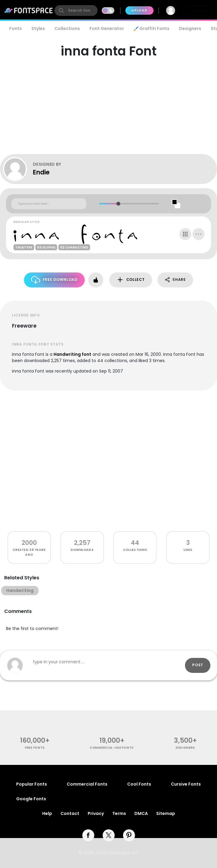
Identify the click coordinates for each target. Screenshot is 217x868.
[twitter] (109, 835)
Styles (38, 28)
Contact (70, 813)
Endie (41, 172)
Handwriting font (72, 354)
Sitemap (166, 813)
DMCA (141, 813)
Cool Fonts (139, 784)
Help (47, 813)
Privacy (96, 813)
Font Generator (107, 28)
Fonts (16, 28)
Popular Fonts (32, 784)
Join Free (198, 10)
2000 (29, 543)
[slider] (118, 204)
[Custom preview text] (49, 204)
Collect (131, 280)
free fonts (35, 748)
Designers (190, 28)
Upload (139, 10)
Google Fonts (31, 799)
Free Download (54, 280)
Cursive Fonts (186, 784)
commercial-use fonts (112, 748)
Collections (67, 28)
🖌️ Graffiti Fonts (151, 28)
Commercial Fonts (87, 784)
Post (198, 665)
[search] (76, 10)
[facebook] (88, 835)
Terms (119, 813)
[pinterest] (129, 835)
